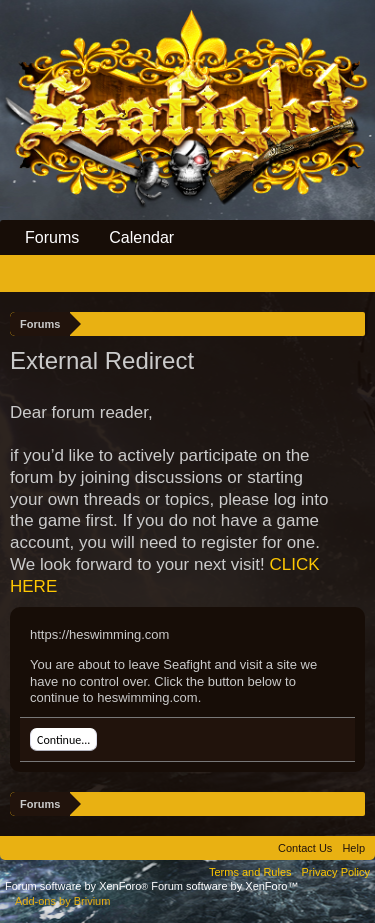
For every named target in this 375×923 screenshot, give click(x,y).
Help (353, 848)
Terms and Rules (250, 872)
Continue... (63, 740)
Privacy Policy (336, 872)
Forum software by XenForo (78, 886)
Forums (52, 237)
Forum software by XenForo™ (224, 886)
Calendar (141, 237)
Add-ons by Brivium (62, 901)
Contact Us (305, 848)
